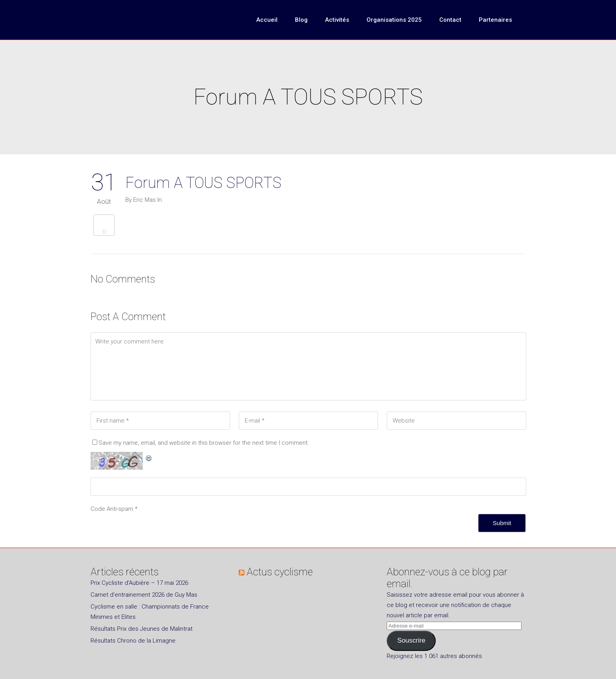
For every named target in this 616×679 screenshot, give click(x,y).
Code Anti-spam (112, 509)
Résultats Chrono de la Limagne (133, 641)
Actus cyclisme (280, 572)
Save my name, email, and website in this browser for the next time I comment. (204, 443)
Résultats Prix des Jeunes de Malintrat (142, 629)
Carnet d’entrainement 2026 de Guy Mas (144, 595)
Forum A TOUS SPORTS (203, 183)
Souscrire (411, 640)
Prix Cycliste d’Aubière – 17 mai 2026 (139, 583)
